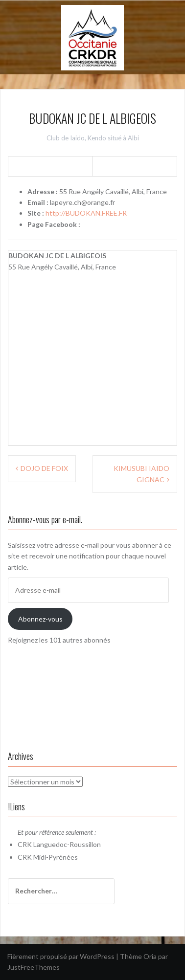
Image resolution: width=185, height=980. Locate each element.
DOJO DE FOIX (44, 468)
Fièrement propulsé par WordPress (61, 956)
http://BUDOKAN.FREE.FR (86, 213)
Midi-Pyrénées (56, 857)
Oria (150, 956)
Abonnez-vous (40, 619)
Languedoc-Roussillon (67, 844)
